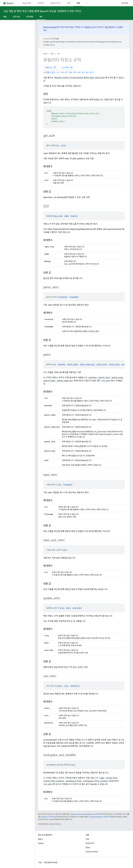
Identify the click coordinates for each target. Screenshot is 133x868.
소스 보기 (67, 67)
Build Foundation (50, 27)
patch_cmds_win (87, 364)
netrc (59, 686)
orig (62, 608)
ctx (57, 145)
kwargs (74, 216)
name (66, 216)
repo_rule (58, 216)
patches (62, 364)
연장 (52, 54)
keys (68, 608)
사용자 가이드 (56, 3)
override (77, 608)
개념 (5, 17)
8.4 (79, 72)
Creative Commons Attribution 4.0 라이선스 (86, 814)
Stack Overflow (92, 852)
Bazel (45, 54)
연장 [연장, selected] (78, 3)
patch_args (114, 364)
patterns (75, 686)
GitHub (125, 3)
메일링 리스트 (90, 27)
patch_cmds (73, 364)
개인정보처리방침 (51, 863)
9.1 (58, 72)
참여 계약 (108, 27)
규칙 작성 (16, 17)
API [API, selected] (41, 17)
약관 (40, 863)
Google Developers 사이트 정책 (101, 817)
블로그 (41, 839)
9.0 (62, 72)
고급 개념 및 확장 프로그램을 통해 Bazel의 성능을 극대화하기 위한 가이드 (42, 11)
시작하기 (41, 3)
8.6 (71, 72)
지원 (87, 839)
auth (124, 364)
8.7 (67, 72)
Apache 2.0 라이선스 (49, 817)
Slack (88, 848)
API (59, 54)
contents (63, 297)
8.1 (92, 72)
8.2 (87, 72)
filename (74, 297)
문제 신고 (51, 67)
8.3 (83, 72)
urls (63, 145)
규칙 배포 (30, 17)
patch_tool (102, 364)
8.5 (75, 72)
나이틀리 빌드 (49, 72)
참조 (69, 3)
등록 (120, 27)
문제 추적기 (90, 843)
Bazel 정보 (27, 3)
